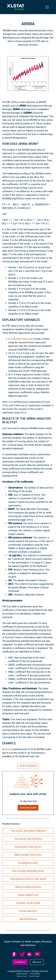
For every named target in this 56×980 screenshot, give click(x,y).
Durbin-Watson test (28, 895)
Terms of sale (34, 976)
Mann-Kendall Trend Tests (28, 855)
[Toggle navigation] (47, 7)
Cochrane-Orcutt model (28, 903)
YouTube (37, 954)
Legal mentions (22, 974)
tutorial (8, 749)
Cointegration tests (28, 863)
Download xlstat (28, 808)
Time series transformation (28, 839)
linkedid (30, 954)
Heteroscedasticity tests (28, 887)
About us (37, 962)
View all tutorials (28, 766)
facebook (15, 954)
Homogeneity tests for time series (28, 879)
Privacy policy (35, 974)
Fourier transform (28, 911)
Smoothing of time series (28, 847)
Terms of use (22, 976)
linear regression (25, 339)
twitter (22, 954)
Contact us (20, 962)
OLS (10, 339)
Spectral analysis (28, 919)
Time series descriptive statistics (28, 831)
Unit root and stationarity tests (28, 871)
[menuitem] (15, 954)
